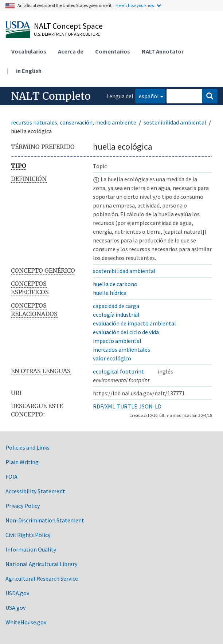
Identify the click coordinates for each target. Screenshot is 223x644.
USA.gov (15, 608)
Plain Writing (22, 462)
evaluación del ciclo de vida (126, 332)
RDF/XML (104, 406)
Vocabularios (29, 51)
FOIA (11, 477)
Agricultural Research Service (42, 578)
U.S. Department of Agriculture (67, 34)
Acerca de (71, 51)
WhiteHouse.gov (26, 622)
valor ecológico (112, 358)
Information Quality (31, 549)
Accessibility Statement (35, 491)
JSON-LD (150, 406)
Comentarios (113, 51)
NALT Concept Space (68, 26)
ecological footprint (118, 371)
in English (29, 71)
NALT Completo (51, 96)
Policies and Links (28, 447)
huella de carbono (115, 284)
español (147, 96)
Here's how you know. (136, 5)
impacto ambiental (117, 341)
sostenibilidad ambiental (175, 122)
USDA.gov (17, 593)
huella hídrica (110, 293)
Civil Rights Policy (28, 535)
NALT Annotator (163, 51)
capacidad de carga (116, 306)
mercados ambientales (122, 349)
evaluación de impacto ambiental (134, 323)
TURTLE (127, 406)
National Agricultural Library (41, 564)
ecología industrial (116, 315)
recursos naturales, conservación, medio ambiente (74, 122)
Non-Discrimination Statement (45, 520)
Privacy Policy (23, 506)
